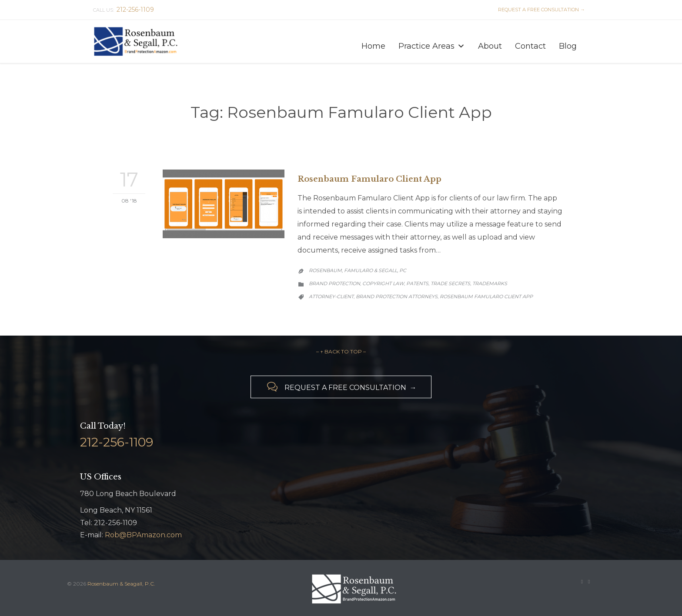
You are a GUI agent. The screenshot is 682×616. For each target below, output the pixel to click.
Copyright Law (383, 283)
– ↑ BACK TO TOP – (341, 351)
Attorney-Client (331, 296)
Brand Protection (334, 283)
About (490, 46)
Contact (530, 46)
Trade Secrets (450, 283)
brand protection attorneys (397, 296)
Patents (417, 283)
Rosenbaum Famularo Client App (369, 179)
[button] (461, 46)
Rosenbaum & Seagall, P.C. (121, 584)
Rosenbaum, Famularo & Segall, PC (358, 270)
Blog (568, 46)
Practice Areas (432, 44)
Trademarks (490, 283)
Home (373, 46)
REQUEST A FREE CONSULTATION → (540, 10)
